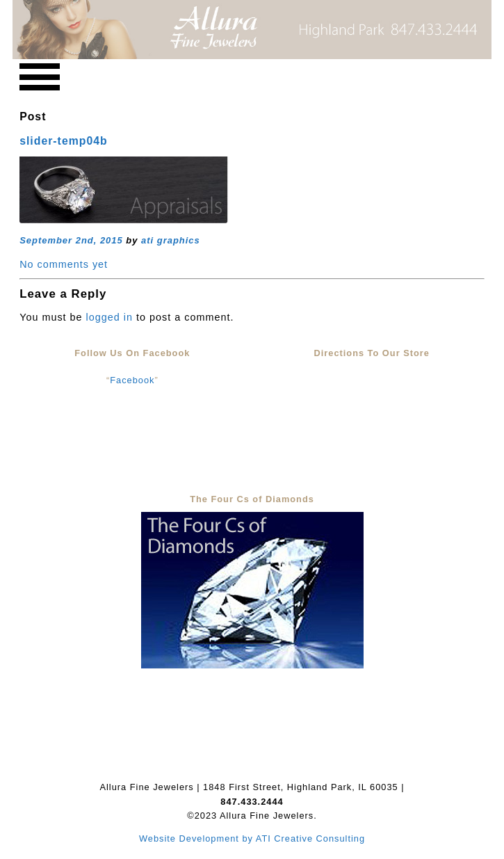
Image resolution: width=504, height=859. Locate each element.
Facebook (132, 380)
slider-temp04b (64, 141)
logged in (109, 317)
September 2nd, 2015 (71, 240)
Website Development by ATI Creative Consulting (252, 838)
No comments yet (64, 264)
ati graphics (171, 240)
